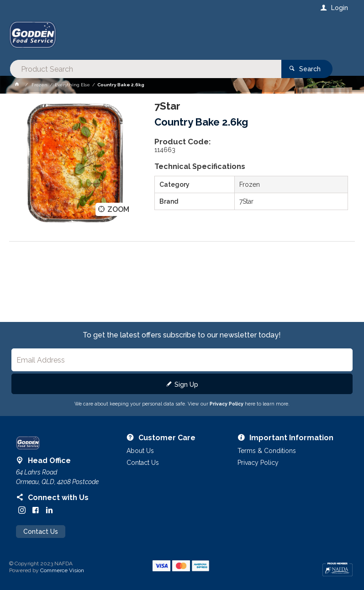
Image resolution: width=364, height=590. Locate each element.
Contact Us (41, 532)
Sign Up (186, 385)
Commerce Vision (62, 570)
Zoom (118, 209)
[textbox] (145, 37)
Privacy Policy (227, 404)
